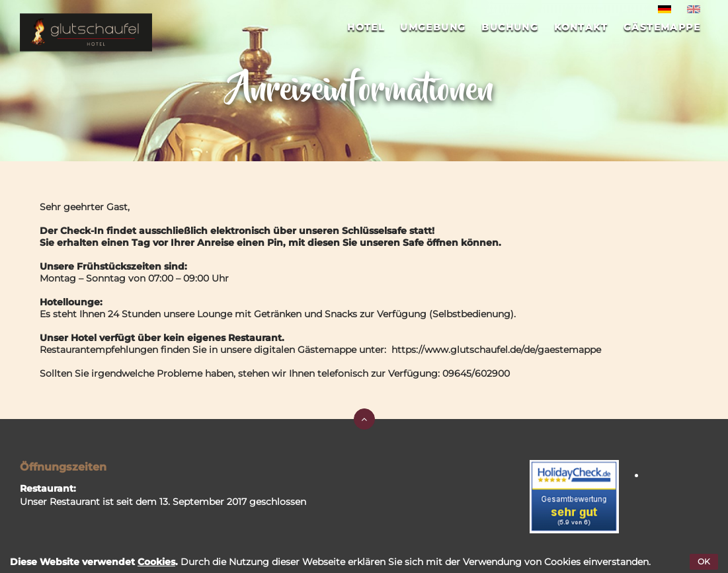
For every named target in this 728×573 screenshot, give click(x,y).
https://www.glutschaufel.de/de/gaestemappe (496, 350)
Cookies (156, 562)
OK (704, 561)
